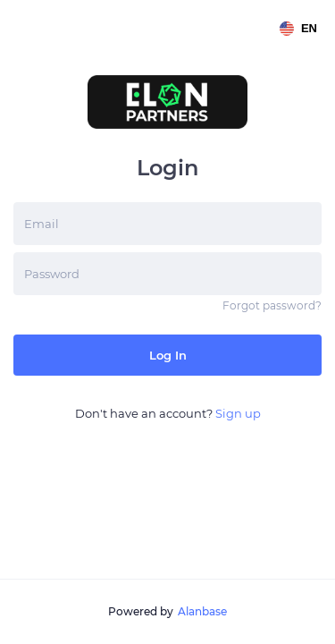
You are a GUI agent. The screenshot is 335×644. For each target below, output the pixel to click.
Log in (168, 355)
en (298, 29)
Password (52, 274)
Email (42, 224)
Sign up (238, 413)
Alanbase (202, 611)
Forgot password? (272, 305)
